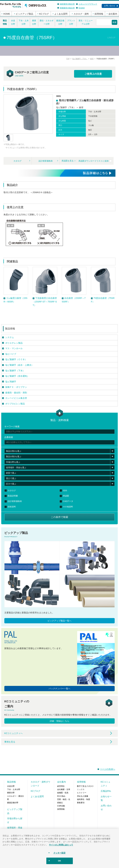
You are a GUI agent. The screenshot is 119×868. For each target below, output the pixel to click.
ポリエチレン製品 (14, 343)
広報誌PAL (106, 791)
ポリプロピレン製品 (15, 404)
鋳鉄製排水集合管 (67, 4)
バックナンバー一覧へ (59, 689)
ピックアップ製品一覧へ (59, 621)
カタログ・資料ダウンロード (40, 784)
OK (59, 861)
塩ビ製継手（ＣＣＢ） (16, 359)
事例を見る (10, 742)
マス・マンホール (14, 348)
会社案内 (113, 14)
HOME (7, 14)
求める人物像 (83, 796)
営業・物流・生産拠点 (64, 801)
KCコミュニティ (106, 784)
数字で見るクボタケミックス (85, 788)
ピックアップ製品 (24, 14)
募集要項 (81, 803)
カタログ (18, 161)
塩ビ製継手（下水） (80, 59)
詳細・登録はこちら (59, 721)
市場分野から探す (15, 820)
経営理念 (61, 786)
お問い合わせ (110, 6)
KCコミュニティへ (13, 733)
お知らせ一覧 (106, 798)
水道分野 (13, 22)
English (82, 8)
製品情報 (5, 22)
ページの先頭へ (108, 769)
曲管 (92, 59)
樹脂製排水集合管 (67, 8)
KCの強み (61, 796)
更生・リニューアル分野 (86, 22)
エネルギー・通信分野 (15, 798)
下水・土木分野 (24, 22)
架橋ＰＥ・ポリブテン (16, 387)
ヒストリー (82, 793)
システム (10, 337)
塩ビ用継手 (11, 382)
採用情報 (99, 14)
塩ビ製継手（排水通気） (17, 376)
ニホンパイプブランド (88, 4)
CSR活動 (61, 806)
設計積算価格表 (46, 161)
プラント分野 (71, 22)
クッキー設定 (60, 853)
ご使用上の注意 (93, 74)
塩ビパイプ (11, 354)
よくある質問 (61, 14)
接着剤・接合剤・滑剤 (16, 393)
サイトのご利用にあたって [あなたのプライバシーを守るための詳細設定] (61, 845)
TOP (68, 59)
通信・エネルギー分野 (47, 22)
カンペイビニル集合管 (16, 398)
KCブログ (44, 14)
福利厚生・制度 (84, 799)
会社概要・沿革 (64, 789)
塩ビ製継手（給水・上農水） (19, 365)
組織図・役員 (63, 793)
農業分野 (34, 22)
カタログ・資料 (81, 14)
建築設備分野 (60, 22)
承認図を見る (68, 161)
